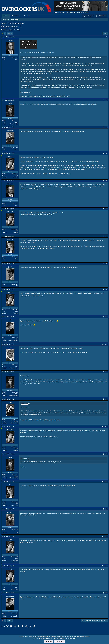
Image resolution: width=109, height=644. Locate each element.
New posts (5, 19)
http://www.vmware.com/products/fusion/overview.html (37, 52)
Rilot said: (24, 459)
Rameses (6, 30)
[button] (21, 16)
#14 (106, 427)
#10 (106, 317)
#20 (106, 593)
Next (9, 33)
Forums (6, 16)
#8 (107, 264)
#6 (107, 209)
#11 (106, 344)
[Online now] (2, 155)
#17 (106, 509)
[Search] (102, 16)
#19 (106, 566)
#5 (107, 181)
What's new (15, 16)
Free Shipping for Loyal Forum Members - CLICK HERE (71, 12)
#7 (107, 236)
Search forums (15, 19)
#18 (106, 536)
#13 (106, 399)
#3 (107, 127)
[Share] (104, 37)
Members (26, 16)
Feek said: (24, 404)
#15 (106, 454)
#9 (107, 289)
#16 (106, 482)
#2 (107, 100)
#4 (107, 153)
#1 (107, 37)
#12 (106, 372)
